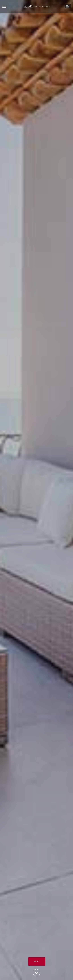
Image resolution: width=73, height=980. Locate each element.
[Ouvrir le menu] (4, 6)
